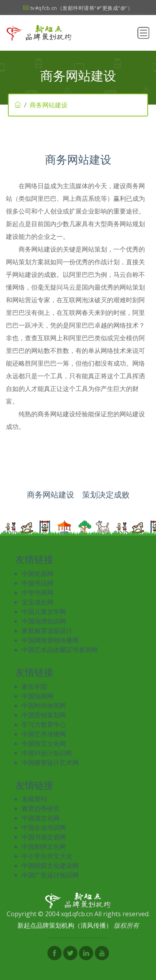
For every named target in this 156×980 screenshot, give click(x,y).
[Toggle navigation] (143, 33)
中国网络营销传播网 (50, 640)
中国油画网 (38, 696)
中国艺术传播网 (44, 734)
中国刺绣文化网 (44, 847)
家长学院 (34, 686)
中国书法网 (38, 583)
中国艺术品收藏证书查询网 (60, 650)
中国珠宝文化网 (44, 744)
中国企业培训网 (44, 827)
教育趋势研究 (41, 808)
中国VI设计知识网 (47, 753)
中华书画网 (38, 593)
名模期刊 (34, 799)
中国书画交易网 (44, 837)
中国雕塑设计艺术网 (50, 763)
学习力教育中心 (44, 725)
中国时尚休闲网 (44, 705)
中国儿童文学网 (44, 612)
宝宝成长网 (38, 602)
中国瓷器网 (38, 574)
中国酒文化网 (41, 818)
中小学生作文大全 (47, 856)
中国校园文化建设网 (50, 866)
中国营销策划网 (44, 715)
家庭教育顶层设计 (47, 631)
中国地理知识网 (44, 621)
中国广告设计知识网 (50, 875)
